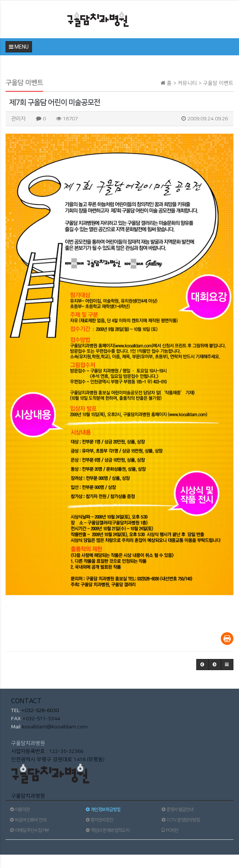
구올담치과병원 (28, 743)
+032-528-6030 (39, 711)
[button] (203, 665)
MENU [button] (19, 47)
